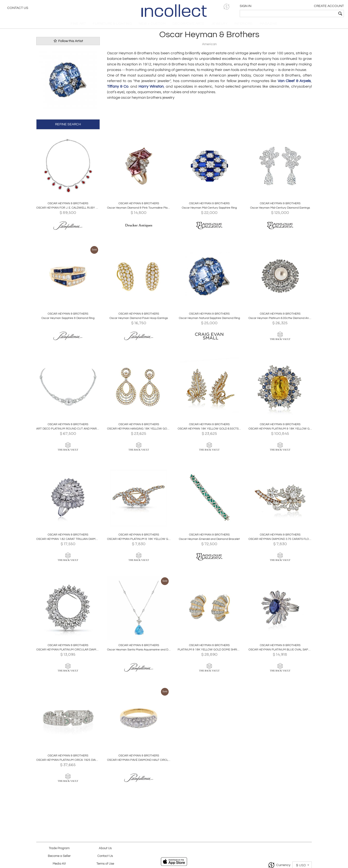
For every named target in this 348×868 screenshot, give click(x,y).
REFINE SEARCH (68, 127)
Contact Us (18, 8)
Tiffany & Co (118, 89)
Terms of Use (105, 864)
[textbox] (309, 14)
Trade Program (59, 848)
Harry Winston (151, 89)
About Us (105, 848)
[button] (270, 7)
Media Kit (59, 864)
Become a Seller (59, 856)
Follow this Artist (68, 44)
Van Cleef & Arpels (294, 84)
